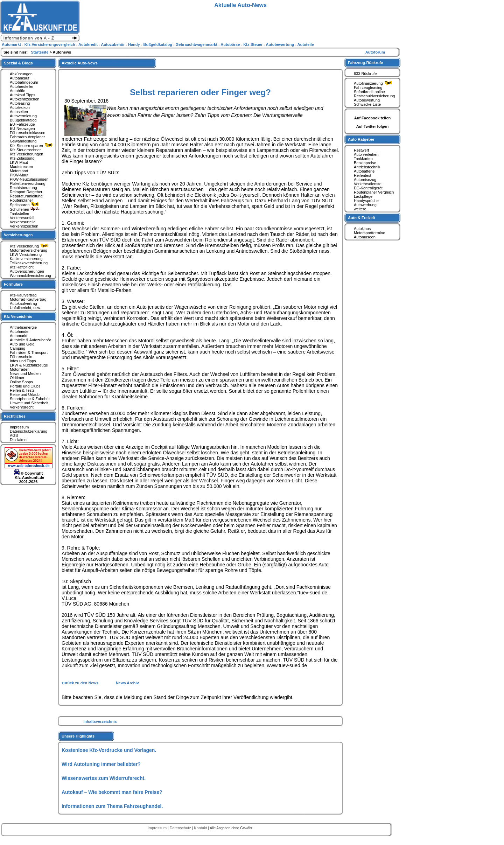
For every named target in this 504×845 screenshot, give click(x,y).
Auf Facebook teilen (373, 118)
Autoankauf (20, 78)
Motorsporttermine (369, 233)
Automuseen (365, 237)
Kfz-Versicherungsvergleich (50, 44)
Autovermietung (23, 116)
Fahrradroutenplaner (27, 137)
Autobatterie (364, 171)
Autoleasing (20, 103)
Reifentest (363, 175)
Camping (17, 348)
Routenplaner (21, 200)
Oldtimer (17, 378)
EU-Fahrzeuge (22, 124)
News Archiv (127, 683)
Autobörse (231, 44)
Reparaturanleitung (26, 196)
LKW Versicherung (26, 254)
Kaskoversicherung (26, 259)
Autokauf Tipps (23, 95)
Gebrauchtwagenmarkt (197, 44)
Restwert (361, 150)
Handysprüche (366, 201)
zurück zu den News (80, 683)
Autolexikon (20, 107)
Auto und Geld (22, 344)
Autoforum (375, 52)
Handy (135, 44)
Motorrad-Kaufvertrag (28, 299)
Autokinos (362, 229)
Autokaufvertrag (23, 303)
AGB (14, 435)
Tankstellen (19, 214)
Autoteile (306, 44)
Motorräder (19, 369)
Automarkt (19, 336)
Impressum (19, 427)
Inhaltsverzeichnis (100, 721)
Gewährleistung (23, 141)
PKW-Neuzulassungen (29, 179)
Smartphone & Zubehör (30, 399)
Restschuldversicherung (374, 96)
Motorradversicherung (29, 250)
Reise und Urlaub (25, 394)
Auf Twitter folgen (373, 126)
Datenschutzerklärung (29, 431)
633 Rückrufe (365, 74)
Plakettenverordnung (28, 183)
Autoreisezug (365, 180)
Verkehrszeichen (24, 226)
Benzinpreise (365, 163)
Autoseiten (19, 112)
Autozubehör (113, 44)
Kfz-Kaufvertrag (23, 295)
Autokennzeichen (24, 99)
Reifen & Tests (22, 390)
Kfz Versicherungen (26, 154)
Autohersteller (22, 86)
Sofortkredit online (369, 92)
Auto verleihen (366, 154)
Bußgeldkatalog (23, 120)
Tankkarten (363, 159)
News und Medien (25, 373)
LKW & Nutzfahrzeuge (29, 365)
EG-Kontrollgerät (368, 188)
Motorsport (19, 171)
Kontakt (201, 828)
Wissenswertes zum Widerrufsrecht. (104, 778)
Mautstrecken (21, 167)
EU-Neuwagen (22, 128)
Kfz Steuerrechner (25, 150)
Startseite (40, 52)
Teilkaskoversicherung (29, 263)
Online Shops (21, 382)
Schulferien (25, 209)
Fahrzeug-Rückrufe (365, 63)
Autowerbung (365, 205)
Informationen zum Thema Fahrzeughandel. (112, 806)
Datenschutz (181, 828)
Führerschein (21, 357)
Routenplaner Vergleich (374, 192)
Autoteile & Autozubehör (30, 340)
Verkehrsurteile (23, 222)
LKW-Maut (19, 162)
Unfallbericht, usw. (25, 308)
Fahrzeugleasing (368, 88)
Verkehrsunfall (22, 218)
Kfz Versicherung (30, 246)
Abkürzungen (21, 74)
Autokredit (89, 44)
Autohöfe (17, 91)
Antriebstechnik (367, 167)
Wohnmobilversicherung (30, 275)
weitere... (362, 209)
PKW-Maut (19, 175)
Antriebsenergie (23, 327)
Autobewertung (367, 100)
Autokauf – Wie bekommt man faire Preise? (112, 792)
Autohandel (20, 331)
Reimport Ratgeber (26, 192)
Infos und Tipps (23, 361)
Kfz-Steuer (253, 44)
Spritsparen (25, 205)
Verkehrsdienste (368, 184)
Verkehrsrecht (22, 407)
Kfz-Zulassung (22, 158)
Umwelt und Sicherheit (29, 403)
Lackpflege (363, 196)
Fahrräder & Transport (29, 352)
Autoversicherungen (27, 271)
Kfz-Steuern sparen (32, 146)
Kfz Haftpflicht (22, 267)
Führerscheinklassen (28, 133)
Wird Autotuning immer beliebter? (101, 764)
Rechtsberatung (23, 188)
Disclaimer (19, 440)
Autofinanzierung (374, 83)
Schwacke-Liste (367, 104)
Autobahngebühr (24, 82)
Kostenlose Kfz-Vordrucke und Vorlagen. (109, 750)
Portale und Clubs (25, 386)
